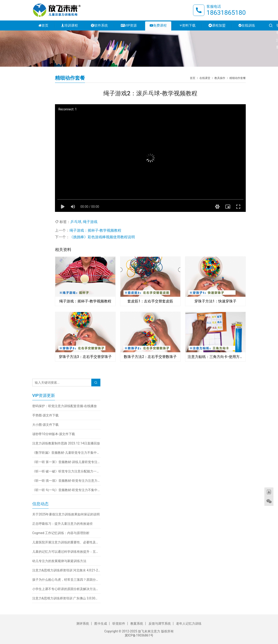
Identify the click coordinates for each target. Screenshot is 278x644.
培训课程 (70, 25)
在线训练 (247, 25)
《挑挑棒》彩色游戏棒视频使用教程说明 (102, 237)
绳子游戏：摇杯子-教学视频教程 (95, 230)
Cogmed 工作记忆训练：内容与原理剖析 (61, 533)
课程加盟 (217, 25)
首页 (43, 25)
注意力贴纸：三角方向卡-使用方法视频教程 (215, 357)
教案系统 (137, 624)
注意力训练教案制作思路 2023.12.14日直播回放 (66, 443)
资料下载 (188, 25)
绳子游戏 (90, 222)
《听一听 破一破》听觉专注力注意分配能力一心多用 (66, 471)
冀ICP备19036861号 (139, 635)
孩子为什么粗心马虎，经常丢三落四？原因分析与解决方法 (66, 580)
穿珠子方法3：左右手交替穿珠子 (85, 357)
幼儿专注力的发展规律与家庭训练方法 (59, 561)
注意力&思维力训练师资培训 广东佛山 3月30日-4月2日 (66, 598)
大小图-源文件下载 (45, 425)
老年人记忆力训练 (189, 624)
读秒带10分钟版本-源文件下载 (54, 434)
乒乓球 (76, 222)
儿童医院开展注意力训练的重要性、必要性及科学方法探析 (66, 542)
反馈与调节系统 (160, 624)
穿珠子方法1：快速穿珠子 (215, 301)
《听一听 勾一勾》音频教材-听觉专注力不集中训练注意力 (66, 490)
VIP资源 (129, 25)
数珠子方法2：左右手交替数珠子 (150, 357)
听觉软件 (119, 624)
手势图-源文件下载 (45, 415)
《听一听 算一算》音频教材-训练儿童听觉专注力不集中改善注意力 (66, 462)
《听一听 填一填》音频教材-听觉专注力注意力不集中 (66, 481)
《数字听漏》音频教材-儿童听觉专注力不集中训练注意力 (66, 453)
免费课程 (158, 25)
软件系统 (99, 25)
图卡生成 (101, 624)
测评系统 (83, 624)
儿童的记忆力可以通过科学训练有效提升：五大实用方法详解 (66, 552)
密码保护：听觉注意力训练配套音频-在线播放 (65, 406)
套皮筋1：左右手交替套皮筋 (150, 301)
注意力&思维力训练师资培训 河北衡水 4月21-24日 (66, 570)
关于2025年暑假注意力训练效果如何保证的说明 (66, 514)
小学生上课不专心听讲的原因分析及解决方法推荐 (66, 589)
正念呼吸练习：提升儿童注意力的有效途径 (62, 524)
